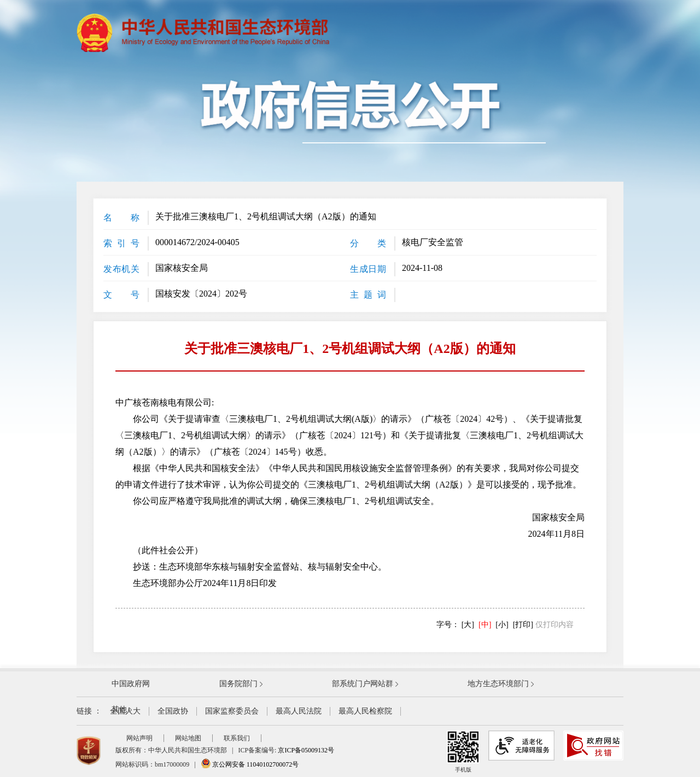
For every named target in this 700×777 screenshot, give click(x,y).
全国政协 (173, 711)
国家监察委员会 (232, 711)
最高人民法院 (299, 711)
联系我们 (237, 738)
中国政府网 (131, 684)
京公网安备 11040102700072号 (250, 764)
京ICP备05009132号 (306, 750)
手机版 (463, 752)
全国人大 (125, 711)
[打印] (523, 625)
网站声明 (139, 738)
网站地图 (188, 738)
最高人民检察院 (365, 711)
